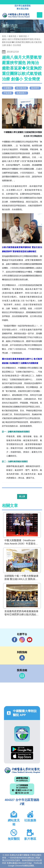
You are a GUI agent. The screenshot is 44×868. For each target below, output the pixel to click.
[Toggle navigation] (40, 15)
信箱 (22, 676)
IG (22, 640)
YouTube (30, 640)
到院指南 (22, 658)
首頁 (4, 36)
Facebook (15, 640)
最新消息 (23, 36)
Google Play (22, 749)
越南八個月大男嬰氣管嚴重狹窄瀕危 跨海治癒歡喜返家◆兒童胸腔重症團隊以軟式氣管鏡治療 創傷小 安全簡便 (22, 42)
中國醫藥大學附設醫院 (22, 770)
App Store (22, 756)
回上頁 (22, 496)
